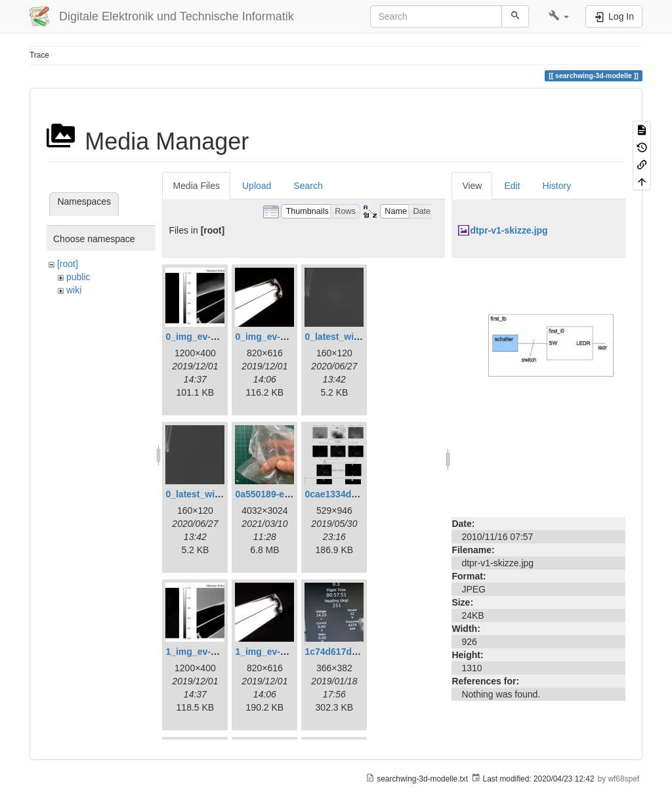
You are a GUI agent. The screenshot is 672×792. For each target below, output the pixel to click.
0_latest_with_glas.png (355, 337)
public (78, 277)
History (557, 186)
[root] (68, 264)
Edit (512, 186)
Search (308, 186)
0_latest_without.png (211, 494)
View (472, 186)
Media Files (196, 186)
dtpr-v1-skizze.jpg (509, 230)
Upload (257, 186)
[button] (559, 16)
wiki (74, 290)
